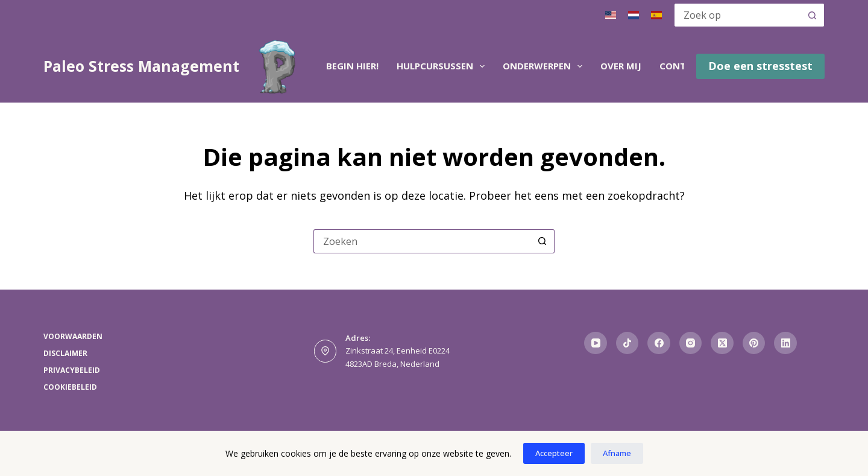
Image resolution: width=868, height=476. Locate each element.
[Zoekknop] (813, 15)
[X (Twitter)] (722, 343)
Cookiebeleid (70, 387)
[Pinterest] (754, 343)
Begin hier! (352, 66)
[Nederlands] (634, 15)
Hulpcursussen (443, 66)
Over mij (621, 66)
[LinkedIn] (785, 343)
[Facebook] (659, 343)
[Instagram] (691, 343)
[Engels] (611, 15)
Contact (682, 66)
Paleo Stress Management (141, 66)
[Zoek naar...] (737, 15)
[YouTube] (596, 343)
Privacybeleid (72, 370)
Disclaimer (65, 354)
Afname (617, 453)
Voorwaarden (73, 337)
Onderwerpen (545, 66)
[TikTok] (627, 343)
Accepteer (554, 453)
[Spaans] (656, 15)
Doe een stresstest (760, 66)
